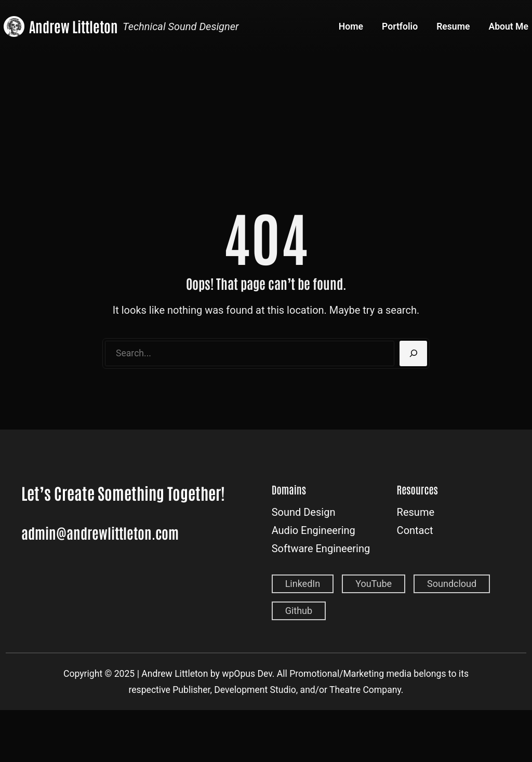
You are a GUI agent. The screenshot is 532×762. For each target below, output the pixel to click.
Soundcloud (452, 584)
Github (299, 611)
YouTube (374, 584)
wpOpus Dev (247, 674)
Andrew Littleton (74, 26)
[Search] (413, 354)
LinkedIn (303, 584)
